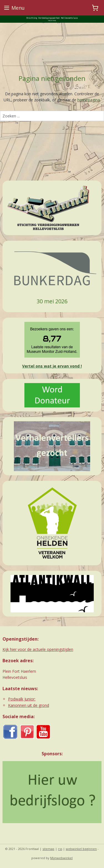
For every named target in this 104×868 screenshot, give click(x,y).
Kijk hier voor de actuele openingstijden (38, 649)
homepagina (89, 100)
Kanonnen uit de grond (29, 705)
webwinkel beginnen (81, 849)
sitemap (48, 849)
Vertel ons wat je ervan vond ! (52, 366)
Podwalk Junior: (22, 699)
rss (60, 849)
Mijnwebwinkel (61, 858)
